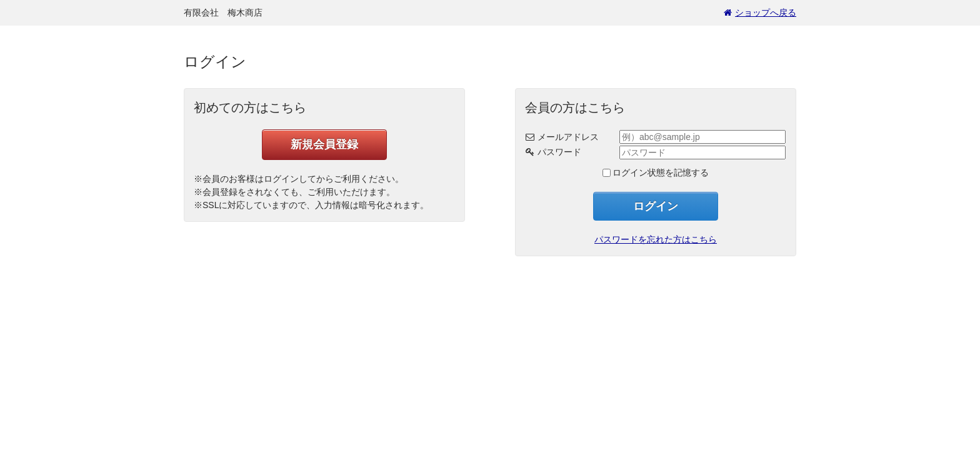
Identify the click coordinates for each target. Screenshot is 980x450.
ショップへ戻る (760, 12)
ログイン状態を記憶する (661, 172)
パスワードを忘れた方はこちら (656, 239)
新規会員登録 (324, 144)
